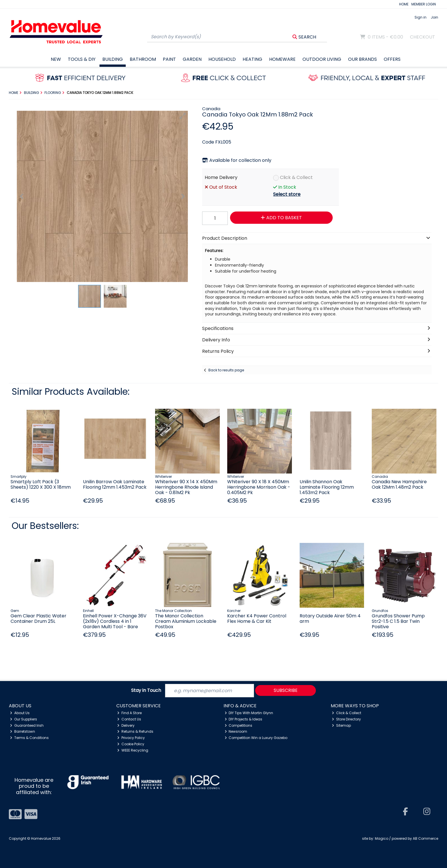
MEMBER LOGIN (424, 4)
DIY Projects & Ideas (244, 719)
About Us (20, 713)
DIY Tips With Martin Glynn (249, 713)
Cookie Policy (131, 744)
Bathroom (143, 59)
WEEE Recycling (133, 750)
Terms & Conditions (29, 738)
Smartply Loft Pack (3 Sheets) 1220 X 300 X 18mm (41, 484)
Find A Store (129, 713)
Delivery (126, 725)
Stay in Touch (146, 691)
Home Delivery (221, 177)
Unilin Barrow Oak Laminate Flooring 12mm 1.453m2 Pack (115, 484)
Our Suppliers (24, 719)
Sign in (420, 17)
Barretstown (23, 731)
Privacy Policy (131, 738)
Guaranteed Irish (27, 725)
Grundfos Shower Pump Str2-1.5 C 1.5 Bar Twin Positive (398, 621)
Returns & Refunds (135, 731)
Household (222, 59)
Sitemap (341, 725)
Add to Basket (281, 218)
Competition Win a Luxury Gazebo (256, 738)
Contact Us (129, 719)
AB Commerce (425, 838)
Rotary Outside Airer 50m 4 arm (330, 619)
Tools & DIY (82, 59)
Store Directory (346, 719)
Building (113, 59)
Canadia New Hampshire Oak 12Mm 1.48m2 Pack (399, 484)
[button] (183, 116)
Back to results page (226, 370)
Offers (392, 59)
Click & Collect (296, 177)
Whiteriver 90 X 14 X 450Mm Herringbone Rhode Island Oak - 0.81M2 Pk (186, 487)
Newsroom (236, 731)
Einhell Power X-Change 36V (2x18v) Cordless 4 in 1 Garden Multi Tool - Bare (115, 621)
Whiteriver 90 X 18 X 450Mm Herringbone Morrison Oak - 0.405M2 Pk (259, 487)
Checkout (422, 37)
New (56, 59)
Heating (252, 59)
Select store (287, 194)
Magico (382, 838)
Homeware (282, 59)
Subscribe (286, 690)
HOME (404, 4)
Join (434, 17)
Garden (192, 59)
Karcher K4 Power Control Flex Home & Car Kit (257, 619)
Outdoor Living (322, 59)
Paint (169, 59)
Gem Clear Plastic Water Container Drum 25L (38, 619)
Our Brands (362, 59)
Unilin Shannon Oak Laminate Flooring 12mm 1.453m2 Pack (327, 487)
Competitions (239, 725)
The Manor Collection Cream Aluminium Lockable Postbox (186, 621)
